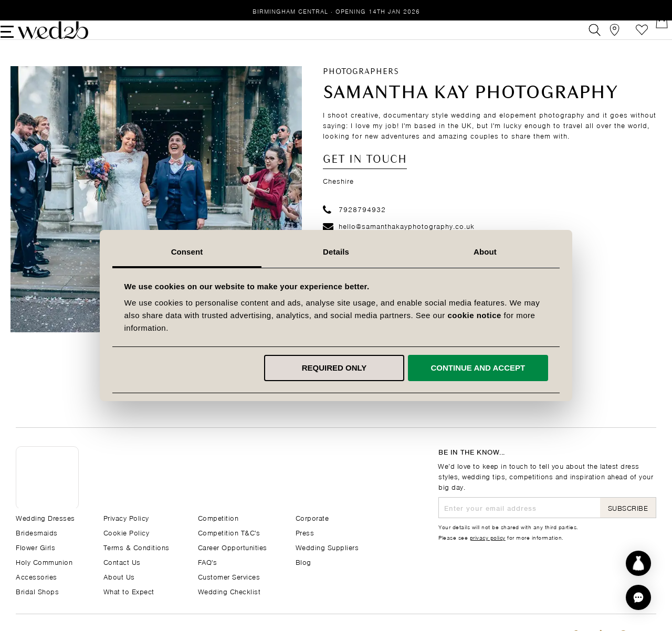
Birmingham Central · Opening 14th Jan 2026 (336, 11)
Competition (218, 517)
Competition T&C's (229, 532)
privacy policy (488, 537)
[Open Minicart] (650, 39)
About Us (119, 576)
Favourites (627, 39)
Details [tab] (336, 252)
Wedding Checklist (229, 591)
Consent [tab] (187, 252)
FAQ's (208, 561)
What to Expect (129, 591)
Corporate (312, 517)
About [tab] (485, 252)
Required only (334, 368)
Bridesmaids (37, 532)
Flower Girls (35, 547)
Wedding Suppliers (327, 547)
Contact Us (122, 561)
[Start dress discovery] (638, 563)
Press (305, 532)
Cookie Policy (127, 532)
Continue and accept (478, 368)
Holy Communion (44, 561)
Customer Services (229, 576)
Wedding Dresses (45, 517)
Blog (303, 561)
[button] (638, 597)
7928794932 (354, 227)
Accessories (36, 576)
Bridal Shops (37, 591)
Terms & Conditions (136, 547)
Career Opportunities (233, 547)
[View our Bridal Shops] (603, 39)
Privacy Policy (126, 517)
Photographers (361, 89)
